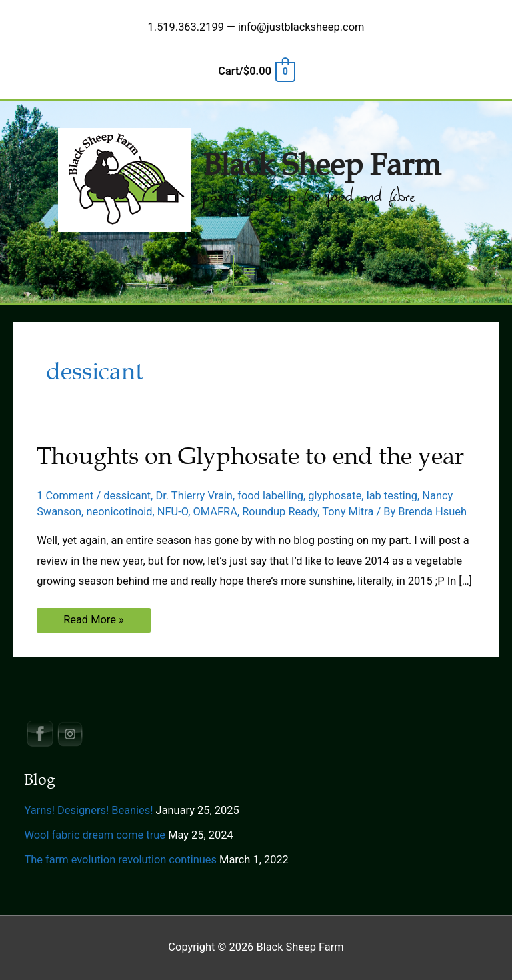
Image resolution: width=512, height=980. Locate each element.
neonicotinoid (119, 512)
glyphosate (335, 496)
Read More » (93, 622)
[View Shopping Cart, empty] (256, 71)
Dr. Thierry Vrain (194, 496)
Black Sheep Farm (322, 165)
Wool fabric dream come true (95, 835)
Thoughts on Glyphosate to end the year (250, 456)
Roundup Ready (280, 512)
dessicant (127, 496)
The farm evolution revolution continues (120, 860)
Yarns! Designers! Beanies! (88, 810)
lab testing (392, 496)
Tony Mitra (348, 512)
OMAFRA (215, 512)
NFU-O (173, 512)
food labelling (270, 496)
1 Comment (65, 496)
